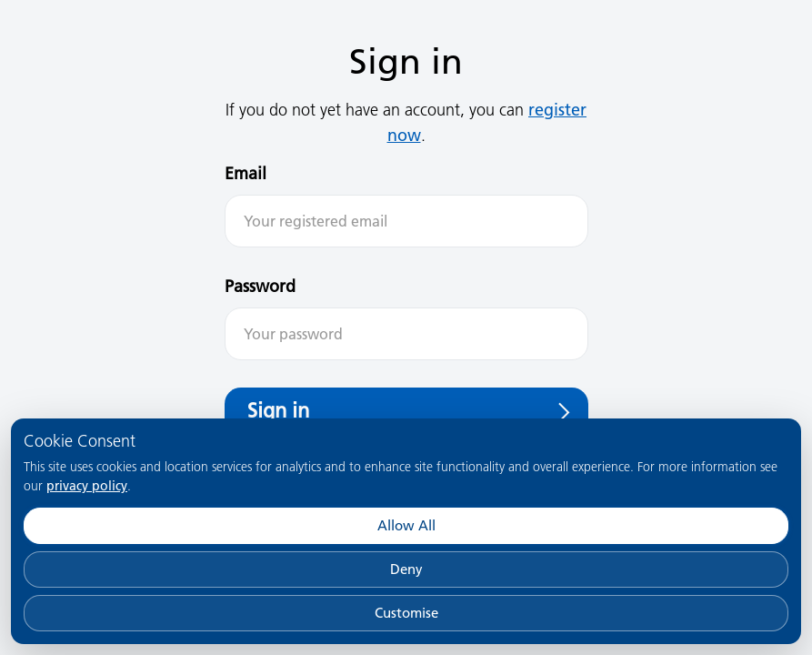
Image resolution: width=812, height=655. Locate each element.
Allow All (406, 525)
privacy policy (87, 486)
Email (246, 173)
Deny (406, 569)
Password (260, 286)
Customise (406, 613)
